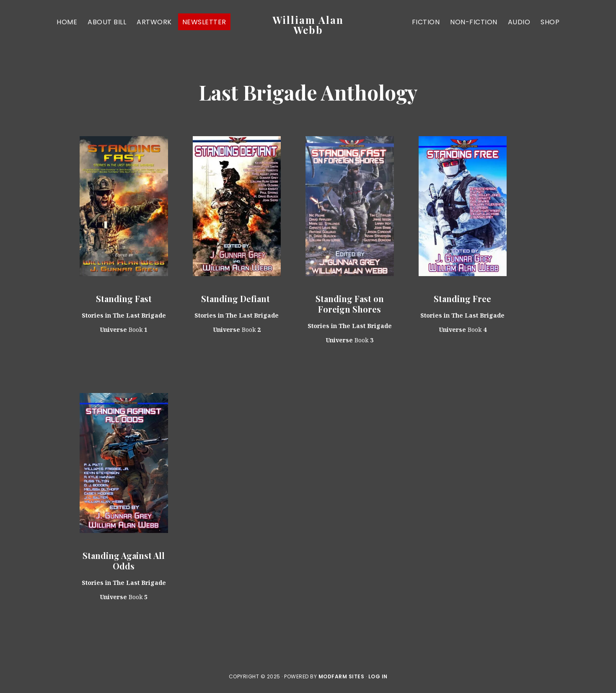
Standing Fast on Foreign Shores (350, 304)
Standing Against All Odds (124, 561)
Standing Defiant (237, 299)
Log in (378, 676)
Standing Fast (124, 299)
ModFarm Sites (342, 676)
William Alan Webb (308, 25)
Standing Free (462, 299)
